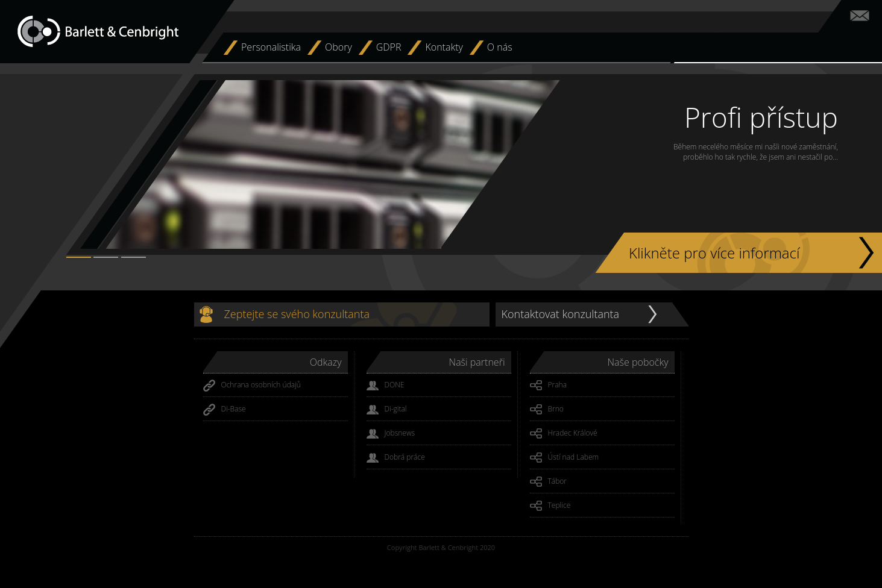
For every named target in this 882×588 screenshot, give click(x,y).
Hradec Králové (564, 434)
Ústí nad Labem (565, 458)
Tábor (549, 482)
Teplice (550, 506)
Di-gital (387, 410)
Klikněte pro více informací (714, 253)
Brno (547, 410)
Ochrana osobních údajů (252, 386)
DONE (386, 386)
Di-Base (225, 410)
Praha (549, 386)
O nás (500, 47)
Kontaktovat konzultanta (561, 314)
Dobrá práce (396, 458)
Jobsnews (391, 434)
